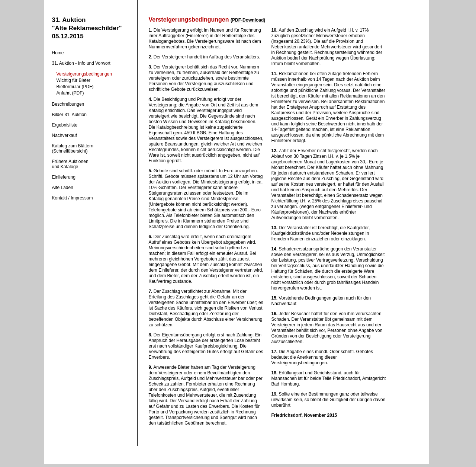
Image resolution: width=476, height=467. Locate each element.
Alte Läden (63, 188)
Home (58, 53)
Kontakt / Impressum (73, 198)
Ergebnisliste (65, 125)
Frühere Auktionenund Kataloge (70, 164)
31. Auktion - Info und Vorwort (81, 63)
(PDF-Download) (248, 20)
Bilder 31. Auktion (69, 115)
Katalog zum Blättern (73, 146)
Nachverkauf (65, 135)
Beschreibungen (68, 104)
